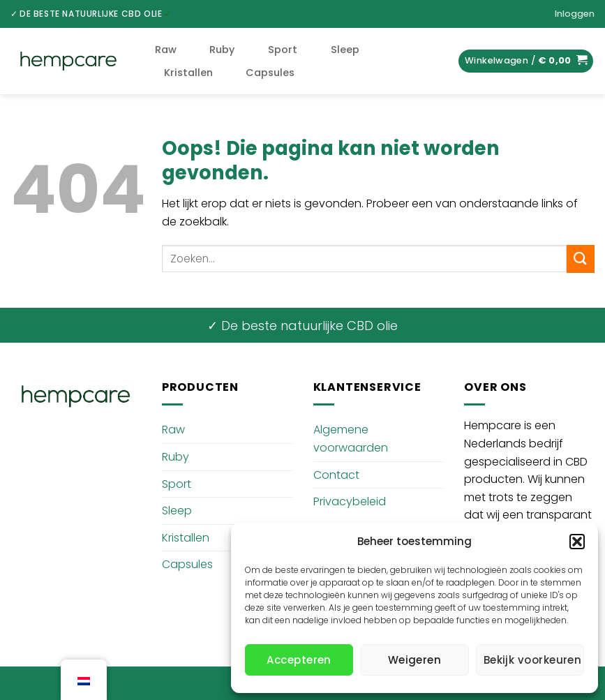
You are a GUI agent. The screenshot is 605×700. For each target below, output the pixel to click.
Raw (166, 50)
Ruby (222, 50)
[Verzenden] (581, 259)
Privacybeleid (350, 501)
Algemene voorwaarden (351, 439)
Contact (336, 475)
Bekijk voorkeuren (533, 660)
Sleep (345, 50)
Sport (283, 50)
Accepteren (299, 660)
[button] (577, 542)
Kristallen (188, 73)
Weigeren (415, 660)
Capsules (270, 73)
